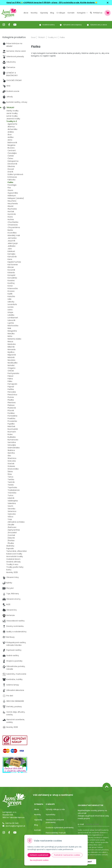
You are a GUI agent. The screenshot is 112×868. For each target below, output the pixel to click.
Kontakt (38, 830)
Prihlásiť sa (98, 13)
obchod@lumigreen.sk (15, 826)
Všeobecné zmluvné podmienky (55, 821)
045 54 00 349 (12, 823)
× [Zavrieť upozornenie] (108, 3)
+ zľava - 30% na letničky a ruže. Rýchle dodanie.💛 (74, 3)
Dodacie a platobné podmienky (60, 828)
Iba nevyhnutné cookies (39, 860)
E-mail (81, 824)
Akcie (26, 13)
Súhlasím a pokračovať (39, 855)
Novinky (34, 13)
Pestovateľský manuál (56, 833)
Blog (36, 825)
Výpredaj (44, 13)
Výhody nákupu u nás (55, 809)
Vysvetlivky (51, 815)
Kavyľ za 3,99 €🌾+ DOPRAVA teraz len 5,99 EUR (28, 3)
